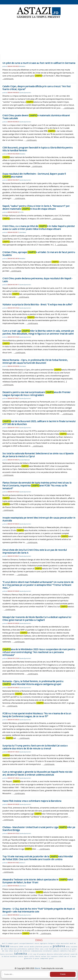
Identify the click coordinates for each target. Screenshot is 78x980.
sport (26, 956)
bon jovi (72, 951)
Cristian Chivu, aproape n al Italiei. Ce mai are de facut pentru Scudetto (39, 254)
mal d (4, 943)
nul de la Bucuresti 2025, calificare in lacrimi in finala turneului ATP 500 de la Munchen (39, 423)
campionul (44, 958)
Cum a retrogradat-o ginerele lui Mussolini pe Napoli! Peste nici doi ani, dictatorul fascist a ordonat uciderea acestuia (37, 773)
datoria (50, 954)
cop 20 (36, 954)
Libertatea (22, 232)
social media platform (33, 947)
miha (68, 947)
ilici (49, 956)
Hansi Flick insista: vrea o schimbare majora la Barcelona (32, 801)
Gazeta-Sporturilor (25, 93)
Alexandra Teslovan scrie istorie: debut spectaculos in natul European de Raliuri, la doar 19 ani (38, 881)
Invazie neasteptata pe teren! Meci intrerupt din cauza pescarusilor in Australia (39, 519)
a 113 (30, 954)
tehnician (13, 949)
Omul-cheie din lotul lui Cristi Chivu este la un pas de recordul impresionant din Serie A (35, 551)
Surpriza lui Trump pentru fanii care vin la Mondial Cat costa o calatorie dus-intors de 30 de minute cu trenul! (35, 747)
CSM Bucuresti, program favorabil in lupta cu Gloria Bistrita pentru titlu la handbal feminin (38, 149)
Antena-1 (22, 863)
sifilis (32, 956)
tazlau (44, 956)
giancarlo (28, 958)
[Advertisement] (39, 36)
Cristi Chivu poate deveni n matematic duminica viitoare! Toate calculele (36, 117)
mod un (73, 943)
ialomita (21, 954)
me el (67, 956)
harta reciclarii (7, 954)
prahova (59, 946)
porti (52, 958)
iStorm (37, 968)
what (11, 951)
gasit (17, 943)
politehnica (22, 949)
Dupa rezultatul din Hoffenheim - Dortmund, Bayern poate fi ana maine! (34, 175)
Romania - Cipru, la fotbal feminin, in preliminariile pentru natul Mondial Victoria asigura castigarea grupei (33, 683)
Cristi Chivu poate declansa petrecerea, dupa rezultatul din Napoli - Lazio (37, 280)
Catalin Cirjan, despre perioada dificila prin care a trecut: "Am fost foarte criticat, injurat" (37, 88)
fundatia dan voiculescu (59, 949)
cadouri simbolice (60, 951)
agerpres (44, 943)
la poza (36, 958)
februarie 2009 (17, 947)
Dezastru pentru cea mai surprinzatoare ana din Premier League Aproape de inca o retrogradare (37, 394)
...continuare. (8, 79)
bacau (5, 946)
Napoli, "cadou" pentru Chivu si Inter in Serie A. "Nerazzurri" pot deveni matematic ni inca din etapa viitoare (36, 207)
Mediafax (22, 66)
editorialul (58, 954)
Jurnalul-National (24, 460)
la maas (73, 956)
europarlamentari (27, 943)
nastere (55, 956)
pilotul (67, 954)
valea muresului (62, 943)
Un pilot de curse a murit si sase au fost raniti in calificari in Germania (39, 63)
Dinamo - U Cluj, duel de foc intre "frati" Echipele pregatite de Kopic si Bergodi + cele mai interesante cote (39, 910)
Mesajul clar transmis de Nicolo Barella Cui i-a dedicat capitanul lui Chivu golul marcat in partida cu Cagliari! (37, 619)
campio (11, 943)
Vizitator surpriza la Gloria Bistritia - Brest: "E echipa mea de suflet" (37, 304)
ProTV (21, 212)
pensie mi (48, 947)
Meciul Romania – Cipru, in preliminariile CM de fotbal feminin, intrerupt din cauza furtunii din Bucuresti (35, 361)
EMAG (39, 940)
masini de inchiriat (22, 951)
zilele (61, 956)
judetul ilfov (34, 949)
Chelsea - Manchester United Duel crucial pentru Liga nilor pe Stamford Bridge (39, 829)
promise (43, 954)
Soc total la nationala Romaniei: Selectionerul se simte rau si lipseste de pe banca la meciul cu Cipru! (38, 455)
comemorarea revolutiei (41, 951)
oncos (37, 943)
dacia (38, 956)
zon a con (44, 949)
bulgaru (52, 943)
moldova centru (17, 956)
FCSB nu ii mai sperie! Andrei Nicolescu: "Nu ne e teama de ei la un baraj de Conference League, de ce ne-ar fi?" (37, 715)
